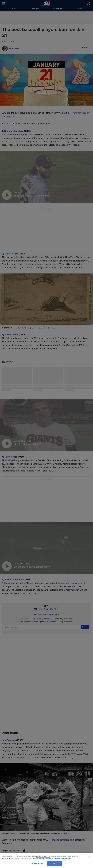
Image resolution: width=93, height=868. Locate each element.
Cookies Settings (37, 863)
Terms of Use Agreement (62, 859)
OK (54, 863)
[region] (46, 860)
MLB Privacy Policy (43, 859)
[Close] (89, 857)
